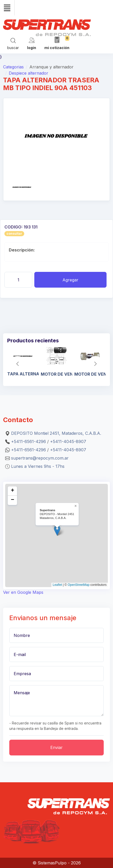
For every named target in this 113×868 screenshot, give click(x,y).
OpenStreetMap (79, 585)
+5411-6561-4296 (29, 441)
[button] (95, 364)
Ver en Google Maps (23, 592)
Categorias (13, 67)
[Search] (13, 44)
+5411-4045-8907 (68, 441)
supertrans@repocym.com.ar (40, 458)
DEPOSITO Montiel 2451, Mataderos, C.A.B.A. (56, 433)
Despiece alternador (29, 73)
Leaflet (57, 585)
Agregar (70, 280)
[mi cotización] (57, 44)
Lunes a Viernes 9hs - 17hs (38, 466)
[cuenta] (32, 43)
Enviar (56, 747)
